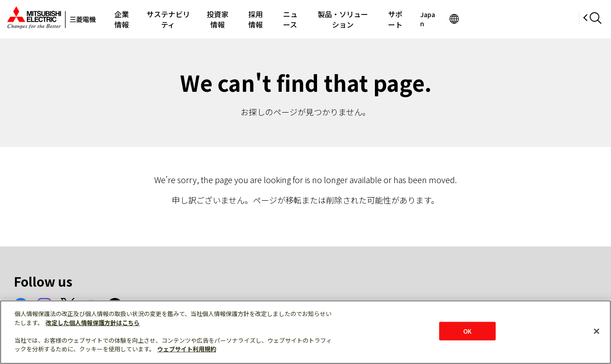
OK (467, 331)
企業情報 (142, 19)
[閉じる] (597, 331)
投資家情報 (260, 19)
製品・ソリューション (412, 19)
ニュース (348, 19)
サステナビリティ (199, 19)
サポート (476, 19)
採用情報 (306, 19)
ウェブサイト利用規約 (187, 349)
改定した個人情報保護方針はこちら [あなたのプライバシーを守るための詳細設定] (93, 323)
